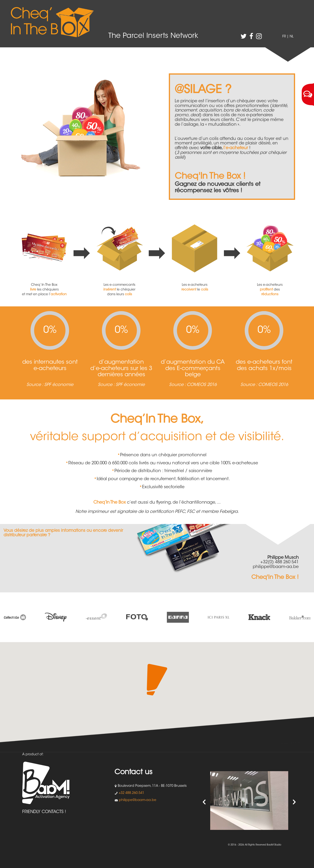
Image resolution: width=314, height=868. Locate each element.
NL (292, 37)
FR (284, 37)
